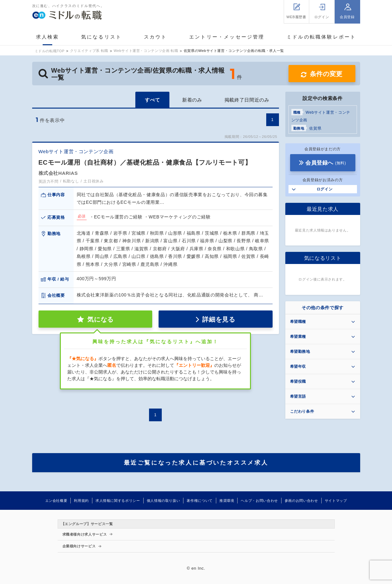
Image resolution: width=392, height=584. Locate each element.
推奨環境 (227, 501)
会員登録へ (326, 163)
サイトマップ (336, 501)
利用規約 (81, 501)
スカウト (156, 37)
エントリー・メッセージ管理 (227, 37)
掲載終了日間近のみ (247, 100)
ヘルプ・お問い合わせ (259, 501)
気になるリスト (101, 37)
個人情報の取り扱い (164, 501)
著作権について (200, 501)
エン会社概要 (56, 501)
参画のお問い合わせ (301, 501)
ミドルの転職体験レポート (321, 37)
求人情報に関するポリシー (118, 501)
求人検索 (48, 37)
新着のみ (192, 100)
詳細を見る (219, 319)
